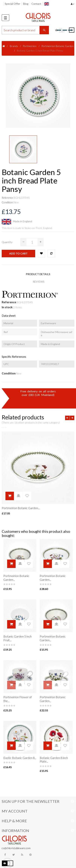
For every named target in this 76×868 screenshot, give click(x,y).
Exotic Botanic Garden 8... (20, 758)
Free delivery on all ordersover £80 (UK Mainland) (38, 393)
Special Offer (12, 4)
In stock (7, 307)
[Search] (25, 30)
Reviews (39, 282)
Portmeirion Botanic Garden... (21, 508)
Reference (7, 198)
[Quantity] (32, 242)
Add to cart (18, 253)
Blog (26, 4)
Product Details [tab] (38, 274)
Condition (7, 202)
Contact (36, 4)
